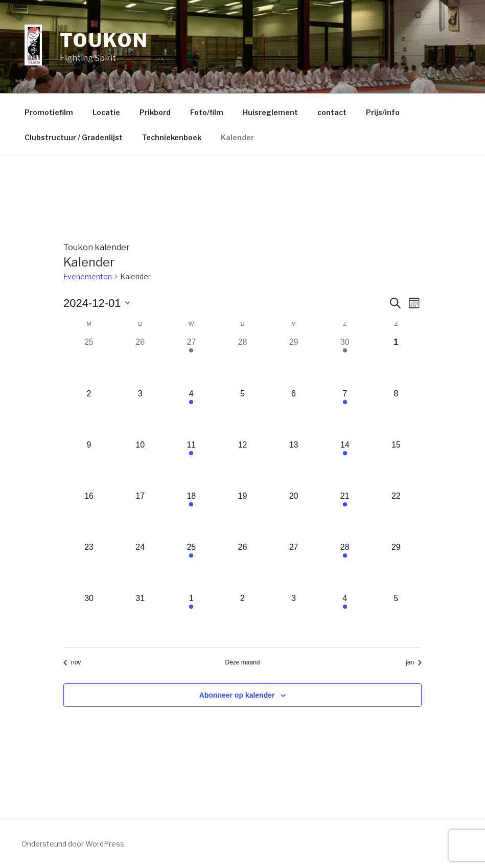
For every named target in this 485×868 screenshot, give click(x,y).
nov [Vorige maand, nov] (72, 662)
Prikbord (155, 112)
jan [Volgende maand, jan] (414, 662)
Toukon (104, 40)
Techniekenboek (172, 137)
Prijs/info (383, 112)
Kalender (237, 137)
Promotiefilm (49, 112)
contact (332, 112)
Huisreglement (270, 112)
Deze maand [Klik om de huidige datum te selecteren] (242, 662)
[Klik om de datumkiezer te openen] (97, 303)
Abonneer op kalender (237, 695)
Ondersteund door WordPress (73, 844)
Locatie (106, 112)
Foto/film (207, 112)
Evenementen (88, 276)
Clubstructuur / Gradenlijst (74, 137)
